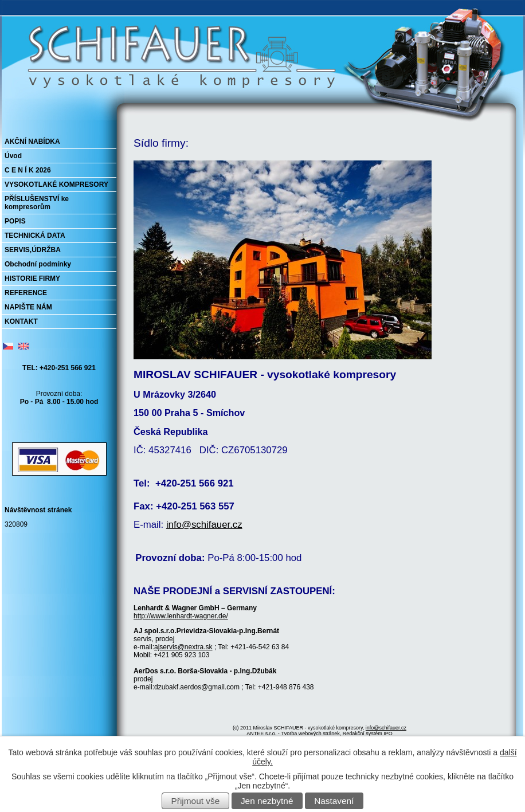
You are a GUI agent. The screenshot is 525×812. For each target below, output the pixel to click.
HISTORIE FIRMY (32, 278)
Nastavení (334, 801)
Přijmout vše (196, 801)
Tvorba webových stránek (310, 733)
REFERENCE (26, 293)
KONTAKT (21, 321)
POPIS (15, 221)
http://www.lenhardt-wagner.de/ (181, 616)
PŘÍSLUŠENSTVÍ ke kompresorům (37, 203)
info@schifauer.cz (204, 525)
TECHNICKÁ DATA (35, 236)
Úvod (13, 156)
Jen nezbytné (267, 801)
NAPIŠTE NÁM (28, 307)
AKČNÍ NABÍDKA (32, 142)
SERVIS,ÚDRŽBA (33, 250)
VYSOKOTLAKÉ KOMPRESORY (56, 185)
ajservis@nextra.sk (183, 647)
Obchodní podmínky (38, 264)
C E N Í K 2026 (28, 170)
